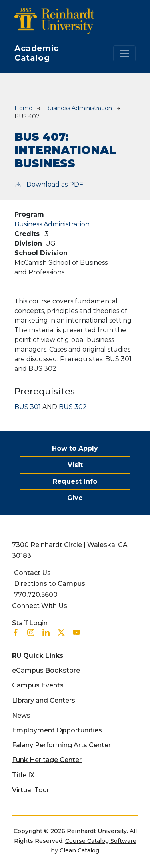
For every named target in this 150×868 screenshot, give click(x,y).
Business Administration (79, 108)
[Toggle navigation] (124, 53)
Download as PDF (49, 184)
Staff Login (30, 623)
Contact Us (32, 573)
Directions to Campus (50, 584)
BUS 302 (73, 407)
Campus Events (38, 685)
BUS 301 (28, 407)
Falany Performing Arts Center (61, 745)
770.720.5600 (36, 595)
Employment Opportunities (57, 730)
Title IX (23, 775)
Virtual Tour (31, 790)
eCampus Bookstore (46, 670)
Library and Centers (44, 700)
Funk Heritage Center (47, 760)
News (21, 715)
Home (23, 108)
